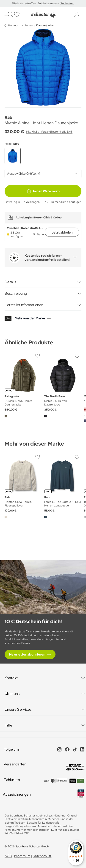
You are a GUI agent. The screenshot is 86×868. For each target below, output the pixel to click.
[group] (43, 67)
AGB (8, 856)
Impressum (22, 856)
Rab (8, 117)
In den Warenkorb (43, 191)
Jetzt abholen (62, 232)
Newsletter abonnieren (27, 654)
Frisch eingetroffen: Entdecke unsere (36, 3)
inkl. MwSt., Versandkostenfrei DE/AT (49, 132)
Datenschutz (42, 856)
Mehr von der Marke (30, 318)
